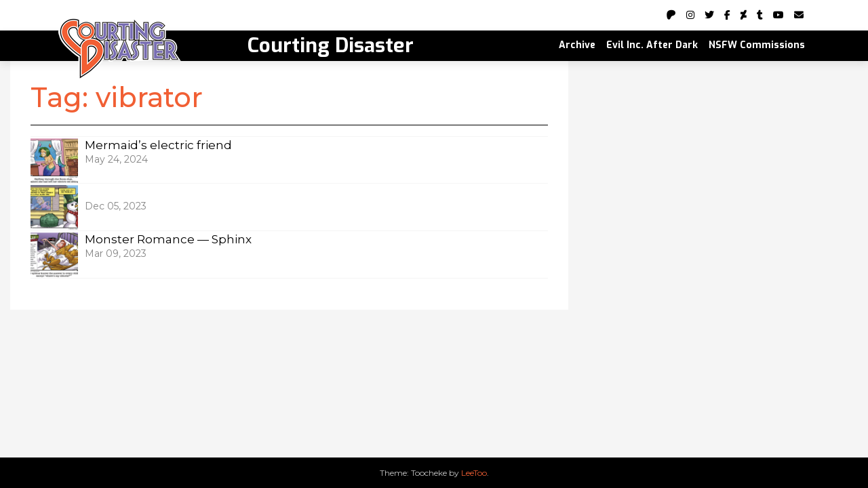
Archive (577, 45)
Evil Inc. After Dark (652, 45)
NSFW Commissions (757, 45)
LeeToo (474, 473)
